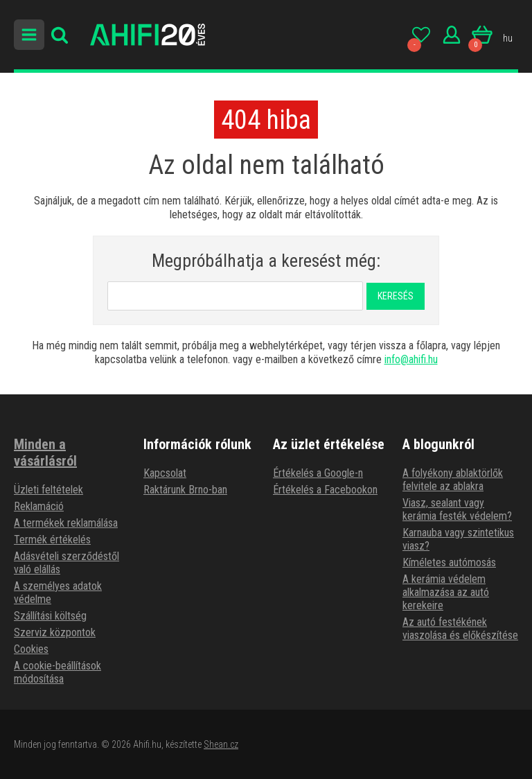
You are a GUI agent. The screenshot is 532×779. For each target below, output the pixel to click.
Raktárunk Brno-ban (185, 490)
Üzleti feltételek (48, 490)
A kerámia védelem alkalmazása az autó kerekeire (446, 592)
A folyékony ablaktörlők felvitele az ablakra (453, 480)
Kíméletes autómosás (449, 562)
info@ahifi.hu (411, 359)
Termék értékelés (52, 540)
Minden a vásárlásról (45, 453)
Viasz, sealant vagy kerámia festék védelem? (457, 509)
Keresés (396, 296)
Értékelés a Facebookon (325, 490)
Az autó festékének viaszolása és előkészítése (460, 629)
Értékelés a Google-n (318, 473)
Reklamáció (39, 506)
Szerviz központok (55, 632)
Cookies (31, 649)
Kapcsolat (165, 473)
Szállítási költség (50, 616)
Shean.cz (221, 744)
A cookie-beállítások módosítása (57, 672)
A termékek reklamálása (66, 523)
